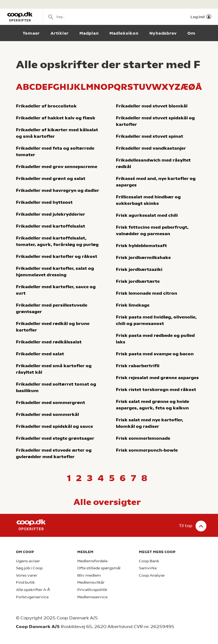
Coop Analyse (152, 575)
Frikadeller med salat (40, 354)
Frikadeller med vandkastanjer (151, 148)
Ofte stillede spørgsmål (99, 568)
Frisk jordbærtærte (138, 281)
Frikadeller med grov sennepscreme (57, 167)
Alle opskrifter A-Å (33, 590)
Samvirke (148, 568)
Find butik (25, 582)
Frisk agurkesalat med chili (147, 215)
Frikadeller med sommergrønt (51, 402)
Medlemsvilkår (91, 582)
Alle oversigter (107, 502)
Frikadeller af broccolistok (46, 106)
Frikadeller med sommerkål (47, 414)
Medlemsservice (92, 597)
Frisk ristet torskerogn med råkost (156, 390)
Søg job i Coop (29, 568)
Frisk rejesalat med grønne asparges (157, 378)
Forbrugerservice (32, 597)
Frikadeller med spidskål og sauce (54, 426)
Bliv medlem (89, 575)
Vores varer (27, 575)
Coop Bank (149, 561)
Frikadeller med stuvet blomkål (152, 106)
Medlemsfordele (92, 561)
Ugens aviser (28, 561)
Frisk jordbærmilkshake (143, 257)
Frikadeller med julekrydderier (51, 214)
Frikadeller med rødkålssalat (49, 342)
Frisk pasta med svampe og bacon (155, 354)
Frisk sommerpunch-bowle (147, 450)
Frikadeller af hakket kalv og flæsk (56, 118)
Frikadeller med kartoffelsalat (51, 226)
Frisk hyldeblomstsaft (141, 246)
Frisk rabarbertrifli (138, 366)
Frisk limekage (133, 305)
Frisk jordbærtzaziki (139, 269)
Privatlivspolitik (92, 590)
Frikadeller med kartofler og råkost (57, 256)
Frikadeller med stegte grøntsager (55, 438)
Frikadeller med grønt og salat (51, 178)
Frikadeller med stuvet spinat (150, 136)
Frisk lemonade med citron (147, 293)
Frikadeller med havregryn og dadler (58, 190)
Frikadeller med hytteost (44, 202)
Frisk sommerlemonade (143, 438)
